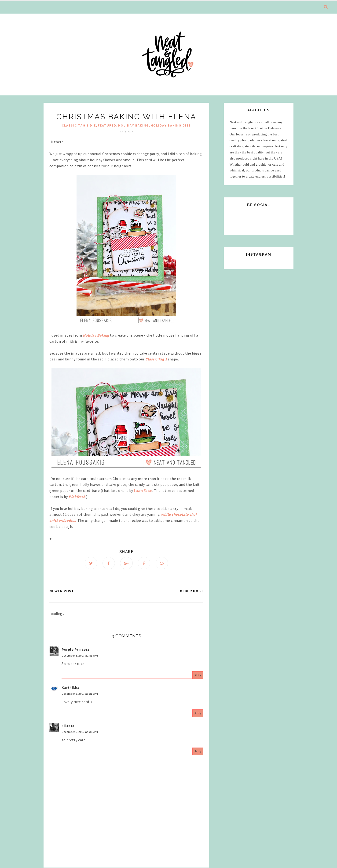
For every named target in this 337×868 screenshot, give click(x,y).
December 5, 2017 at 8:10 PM (80, 694)
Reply (198, 675)
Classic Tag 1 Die (79, 125)
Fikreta (68, 726)
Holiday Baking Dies (171, 125)
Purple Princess (76, 649)
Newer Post (62, 591)
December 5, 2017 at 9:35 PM (80, 732)
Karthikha (71, 687)
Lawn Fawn (143, 490)
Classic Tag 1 (156, 359)
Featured (107, 125)
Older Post (192, 591)
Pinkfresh (77, 497)
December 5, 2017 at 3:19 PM (80, 656)
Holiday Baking (134, 125)
